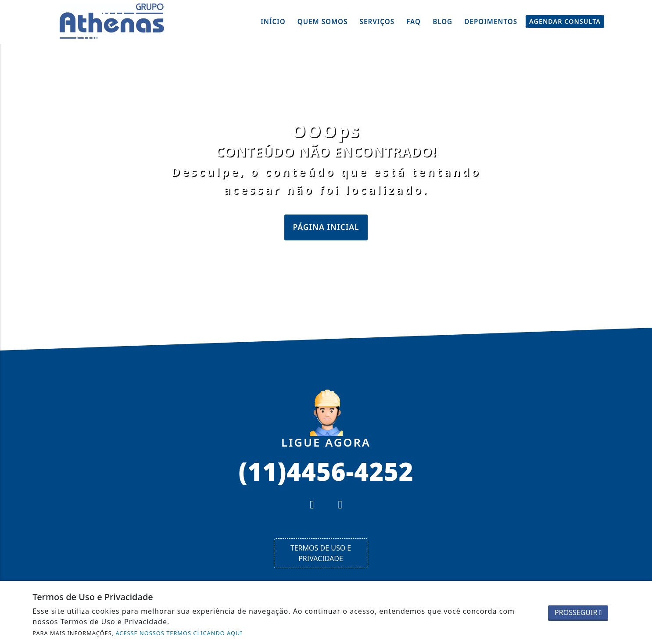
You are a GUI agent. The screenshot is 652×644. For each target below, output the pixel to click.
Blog (442, 21)
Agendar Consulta (565, 21)
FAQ (414, 21)
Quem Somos (323, 21)
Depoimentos (491, 21)
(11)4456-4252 (326, 471)
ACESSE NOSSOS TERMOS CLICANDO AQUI (179, 633)
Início (273, 21)
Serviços (377, 21)
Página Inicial (326, 227)
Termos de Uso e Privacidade (321, 553)
